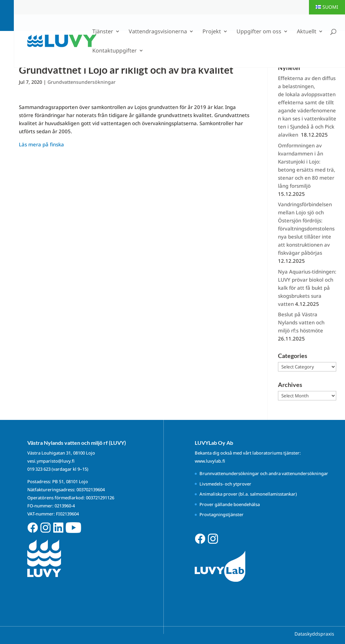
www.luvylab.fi (210, 461)
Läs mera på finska (41, 144)
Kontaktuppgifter (115, 51)
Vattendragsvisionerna (158, 32)
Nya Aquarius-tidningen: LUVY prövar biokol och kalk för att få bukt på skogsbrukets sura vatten (307, 288)
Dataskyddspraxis (314, 634)
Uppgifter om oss (259, 32)
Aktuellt (307, 32)
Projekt (212, 32)
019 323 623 (39, 469)
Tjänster (103, 32)
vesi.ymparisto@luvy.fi (51, 461)
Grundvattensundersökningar (82, 82)
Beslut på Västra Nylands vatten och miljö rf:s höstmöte (301, 322)
